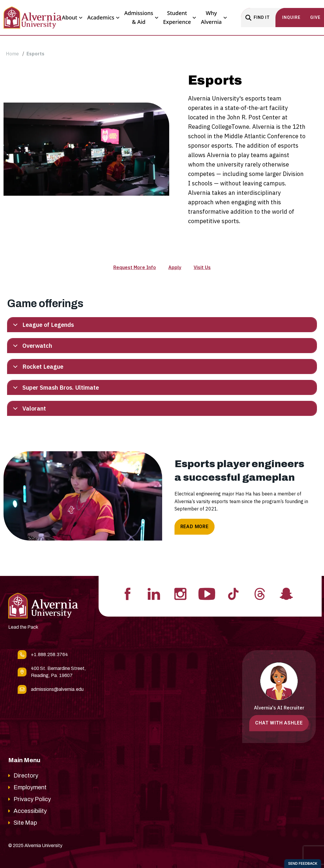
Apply (175, 267)
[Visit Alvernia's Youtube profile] (207, 593)
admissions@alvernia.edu (57, 689)
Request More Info (135, 267)
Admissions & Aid (141, 17)
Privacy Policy (32, 799)
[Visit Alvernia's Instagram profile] (180, 593)
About (72, 18)
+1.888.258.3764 (49, 654)
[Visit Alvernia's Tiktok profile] (233, 593)
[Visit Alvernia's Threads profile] (260, 593)
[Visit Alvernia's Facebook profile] (127, 593)
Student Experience (180, 17)
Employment (30, 787)
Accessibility (30, 811)
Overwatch (31, 347)
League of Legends (42, 326)
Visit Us (202, 267)
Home (12, 54)
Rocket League (37, 368)
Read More (195, 527)
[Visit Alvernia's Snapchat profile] (286, 593)
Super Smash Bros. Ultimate (55, 389)
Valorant (28, 410)
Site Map (25, 823)
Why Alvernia (214, 17)
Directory (26, 775)
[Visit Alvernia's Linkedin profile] (154, 593)
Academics (103, 18)
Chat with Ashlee (279, 723)
